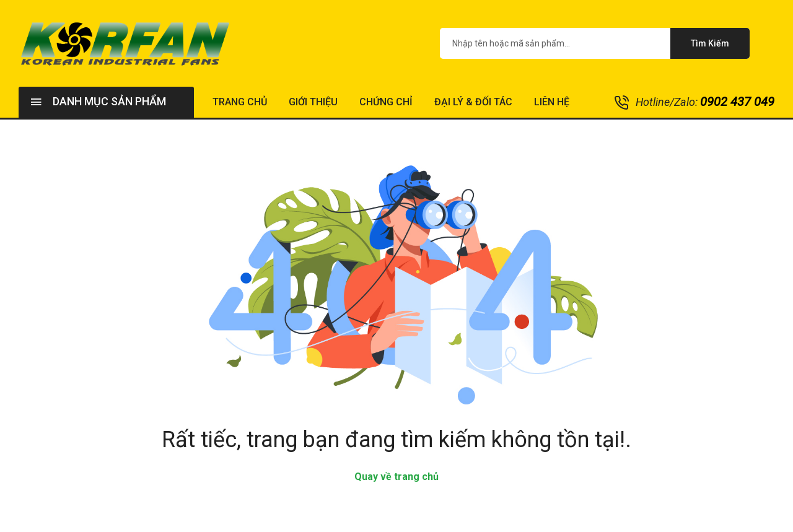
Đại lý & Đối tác (473, 102)
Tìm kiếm (710, 43)
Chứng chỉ (386, 102)
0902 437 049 (737, 102)
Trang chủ (240, 102)
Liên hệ (552, 102)
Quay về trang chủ (396, 477)
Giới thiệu (313, 102)
